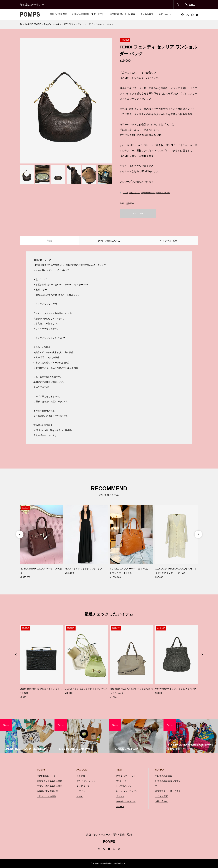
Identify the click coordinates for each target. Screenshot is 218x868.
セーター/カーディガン (127, 791)
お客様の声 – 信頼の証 (48, 791)
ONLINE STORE (163, 193)
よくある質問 (147, 14)
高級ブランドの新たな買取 (50, 781)
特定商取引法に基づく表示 (122, 14)
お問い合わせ (165, 14)
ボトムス (120, 796)
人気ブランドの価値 (46, 796)
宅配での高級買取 (58, 14)
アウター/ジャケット (126, 776)
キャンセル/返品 (168, 241)
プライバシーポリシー (87, 781)
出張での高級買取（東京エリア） (88, 14)
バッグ (125, 193)
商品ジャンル (135, 193)
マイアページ (83, 786)
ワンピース (121, 781)
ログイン (81, 791)
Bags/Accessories (148, 193)
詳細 (50, 241)
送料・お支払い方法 (109, 241)
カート (80, 796)
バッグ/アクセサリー (126, 801)
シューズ (120, 807)
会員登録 (81, 776)
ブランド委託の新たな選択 (50, 786)
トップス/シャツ (124, 786)
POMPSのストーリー (47, 776)
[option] (41, 542)
